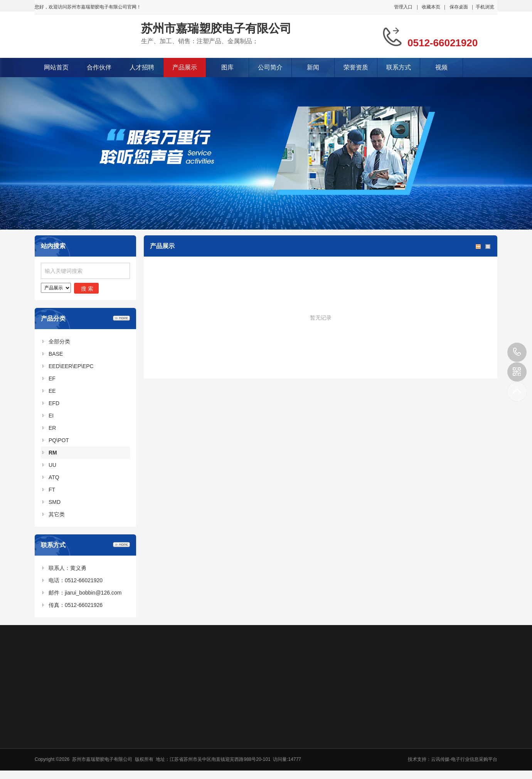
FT (52, 490)
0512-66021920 (517, 352)
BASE (56, 354)
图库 (227, 67)
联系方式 (399, 67)
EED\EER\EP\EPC (71, 366)
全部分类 (59, 341)
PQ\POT (59, 440)
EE (52, 391)
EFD (54, 403)
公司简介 (270, 67)
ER (52, 428)
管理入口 (403, 7)
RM (53, 453)
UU (52, 465)
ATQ (54, 477)
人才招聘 (142, 67)
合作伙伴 (99, 67)
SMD (55, 502)
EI (51, 416)
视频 (441, 67)
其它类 (57, 514)
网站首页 (56, 67)
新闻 (313, 67)
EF (52, 379)
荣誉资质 (356, 67)
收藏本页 (431, 7)
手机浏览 (485, 7)
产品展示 (185, 67)
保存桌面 (459, 7)
